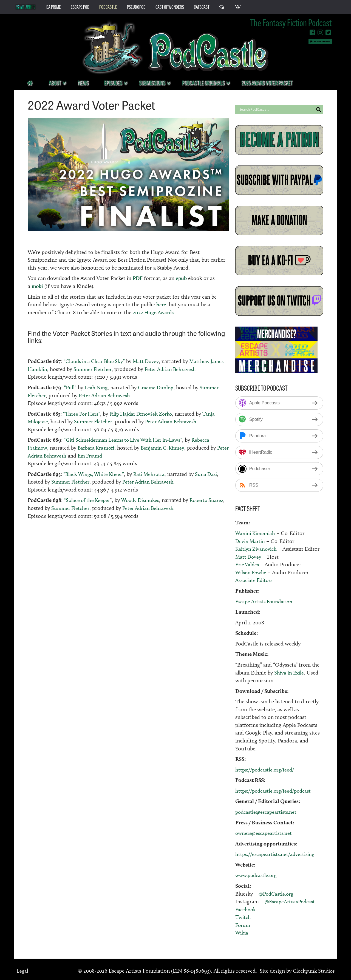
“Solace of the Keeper (88, 500)
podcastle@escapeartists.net (268, 812)
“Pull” (70, 387)
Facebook (246, 909)
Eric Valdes (248, 564)
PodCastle (108, 7)
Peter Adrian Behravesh (189, 369)
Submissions (152, 82)
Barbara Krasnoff (99, 448)
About (55, 82)
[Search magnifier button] (319, 110)
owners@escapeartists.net (265, 833)
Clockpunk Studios (312, 971)
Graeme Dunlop (157, 387)
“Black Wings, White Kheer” (96, 474)
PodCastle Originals (204, 82)
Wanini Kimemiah (256, 533)
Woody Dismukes (144, 500)
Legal (22, 971)
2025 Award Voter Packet (267, 82)
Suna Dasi (212, 474)
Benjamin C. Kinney (168, 448)
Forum (243, 925)
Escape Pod (80, 7)
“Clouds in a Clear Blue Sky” (96, 361)
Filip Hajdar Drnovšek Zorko (146, 414)
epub (182, 278)
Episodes (113, 82)
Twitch (244, 917)
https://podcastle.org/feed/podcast (275, 791)
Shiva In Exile (290, 672)
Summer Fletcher (109, 369)
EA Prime (54, 7)
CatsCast (202, 7)
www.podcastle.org (258, 875)
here (161, 304)
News (83, 82)
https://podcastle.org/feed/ (266, 770)
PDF (138, 278)
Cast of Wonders (170, 7)
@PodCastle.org (277, 893)
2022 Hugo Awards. (155, 312)
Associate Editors (255, 580)
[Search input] (276, 110)
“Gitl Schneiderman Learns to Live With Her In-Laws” (126, 440)
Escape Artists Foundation (266, 601)
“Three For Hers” (83, 414)
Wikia (242, 933)
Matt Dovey (150, 361)
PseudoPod (136, 7)
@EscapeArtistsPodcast (291, 901)
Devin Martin (251, 541)
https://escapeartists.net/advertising (277, 854)
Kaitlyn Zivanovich (257, 549)
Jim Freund (106, 455)
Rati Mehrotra (154, 474)
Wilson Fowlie (252, 572)
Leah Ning (96, 387)
